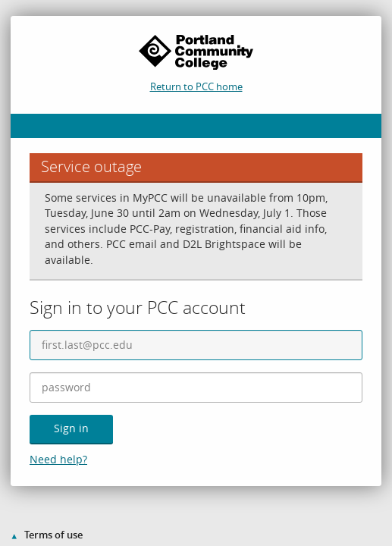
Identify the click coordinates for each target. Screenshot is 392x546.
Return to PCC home (196, 86)
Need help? (58, 459)
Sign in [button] (71, 428)
